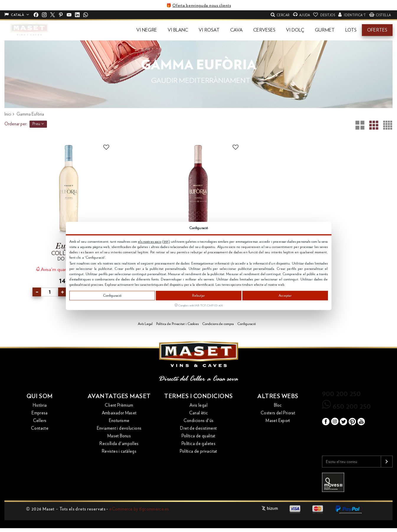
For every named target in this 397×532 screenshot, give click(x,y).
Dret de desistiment (198, 428)
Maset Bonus (119, 436)
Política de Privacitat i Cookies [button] (177, 324)
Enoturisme (119, 421)
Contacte (40, 428)
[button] (147, 30)
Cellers (40, 421)
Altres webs (278, 396)
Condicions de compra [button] (218, 324)
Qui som (40, 396)
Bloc (278, 405)
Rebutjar (198, 296)
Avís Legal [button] (145, 324)
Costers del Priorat (278, 413)
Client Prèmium (119, 405)
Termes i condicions (198, 396)
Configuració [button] (246, 324)
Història (40, 405)
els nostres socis (149, 242)
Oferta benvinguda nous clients (202, 6)
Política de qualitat (198, 436)
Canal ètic (199, 413)
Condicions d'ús (199, 421)
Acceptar (285, 296)
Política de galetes (198, 444)
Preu (38, 124)
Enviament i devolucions (119, 428)
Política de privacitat (198, 451)
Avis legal (198, 405)
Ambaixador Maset (119, 413)
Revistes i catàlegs (119, 451)
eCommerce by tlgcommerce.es (139, 509)
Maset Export (278, 421)
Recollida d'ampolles (119, 444)
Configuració (112, 296)
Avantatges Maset (119, 396)
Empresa (40, 413)
